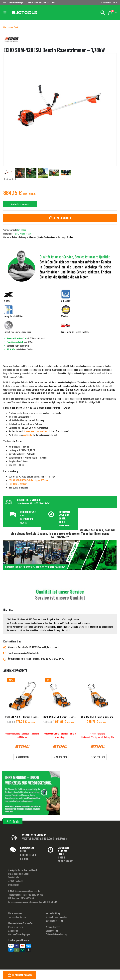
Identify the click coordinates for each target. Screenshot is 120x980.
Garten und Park (11, 27)
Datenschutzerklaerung (56, 934)
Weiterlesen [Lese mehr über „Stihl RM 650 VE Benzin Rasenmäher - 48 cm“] (61, 757)
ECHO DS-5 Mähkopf (18, 484)
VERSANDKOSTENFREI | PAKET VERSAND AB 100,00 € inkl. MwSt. (30, 2)
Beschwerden (52, 931)
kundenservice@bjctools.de (26, 653)
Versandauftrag (53, 913)
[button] (6, 13)
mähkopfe (28, 435)
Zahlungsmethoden (54, 921)
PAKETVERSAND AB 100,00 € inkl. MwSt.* (45, 839)
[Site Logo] (25, 13)
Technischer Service (17, 917)
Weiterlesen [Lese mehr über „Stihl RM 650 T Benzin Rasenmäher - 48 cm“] (99, 757)
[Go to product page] (22, 696)
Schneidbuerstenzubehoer (35, 431)
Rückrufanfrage (16, 927)
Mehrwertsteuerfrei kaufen (21, 923)
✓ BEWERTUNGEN (108, 2)
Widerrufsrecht (53, 927)
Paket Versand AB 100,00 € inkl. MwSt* (33, 503)
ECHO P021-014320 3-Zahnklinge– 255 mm (28, 480)
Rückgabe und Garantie (56, 917)
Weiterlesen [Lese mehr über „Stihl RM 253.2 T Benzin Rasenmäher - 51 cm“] (24, 757)
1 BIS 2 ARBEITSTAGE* (65, 859)
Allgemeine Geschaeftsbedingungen (19, 932)
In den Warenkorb (22, 975)
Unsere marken (15, 913)
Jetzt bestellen (62, 218)
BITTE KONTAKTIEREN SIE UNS (27, 519)
